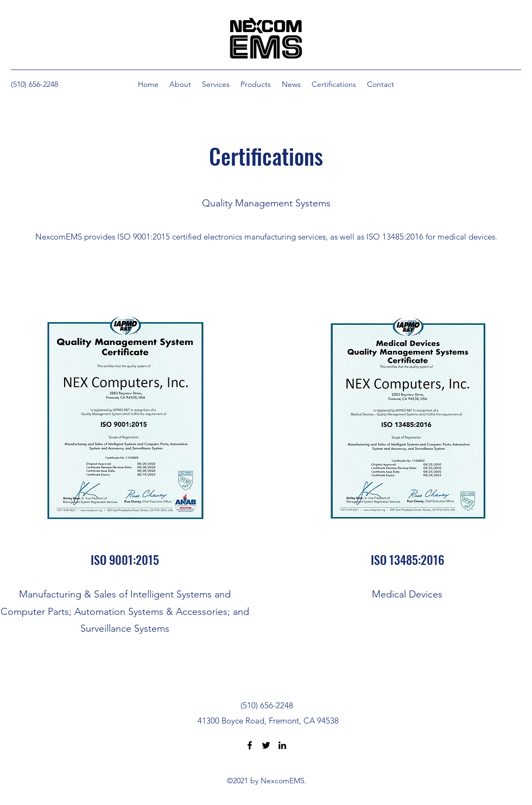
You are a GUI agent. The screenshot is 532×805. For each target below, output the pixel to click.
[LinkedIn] (282, 745)
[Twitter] (266, 745)
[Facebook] (250, 745)
